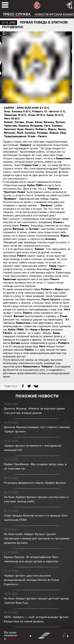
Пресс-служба (17, 14)
